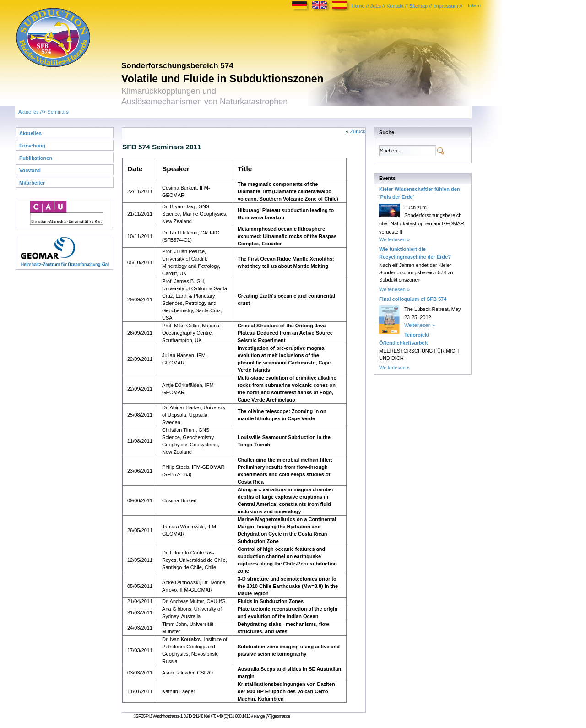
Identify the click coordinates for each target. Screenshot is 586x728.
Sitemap (418, 6)
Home (358, 6)
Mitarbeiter (32, 183)
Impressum (445, 6)
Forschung (32, 146)
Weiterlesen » (394, 239)
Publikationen (36, 158)
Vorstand (30, 170)
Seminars (58, 112)
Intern (474, 5)
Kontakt (395, 6)
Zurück (358, 131)
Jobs (376, 6)
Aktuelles (29, 112)
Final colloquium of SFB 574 (413, 299)
